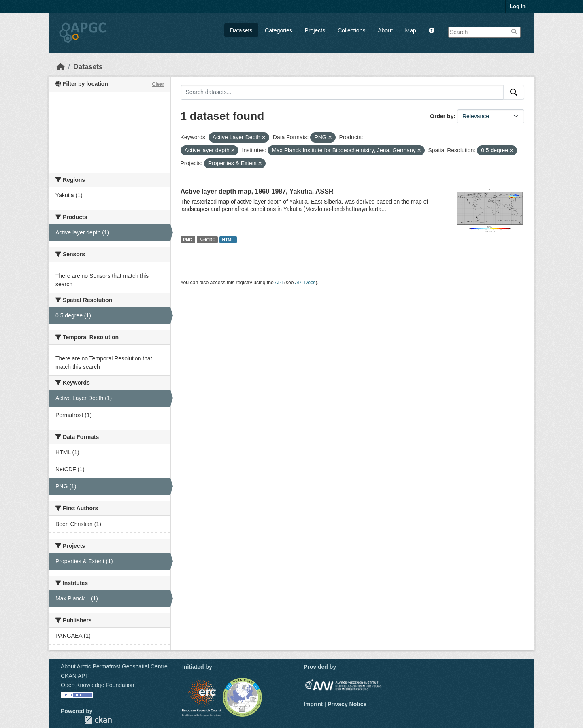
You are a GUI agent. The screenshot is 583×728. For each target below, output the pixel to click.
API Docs (305, 283)
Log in (518, 6)
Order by (442, 116)
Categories (279, 30)
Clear (158, 84)
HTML (228, 240)
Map (411, 30)
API (279, 283)
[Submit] (514, 92)
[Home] (61, 67)
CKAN (98, 720)
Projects (315, 30)
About (385, 30)
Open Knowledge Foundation (97, 685)
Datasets (241, 30)
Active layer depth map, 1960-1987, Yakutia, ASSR (257, 191)
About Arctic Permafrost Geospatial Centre (114, 666)
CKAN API (74, 676)
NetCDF (207, 240)
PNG (188, 240)
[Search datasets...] (342, 92)
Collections (351, 30)
